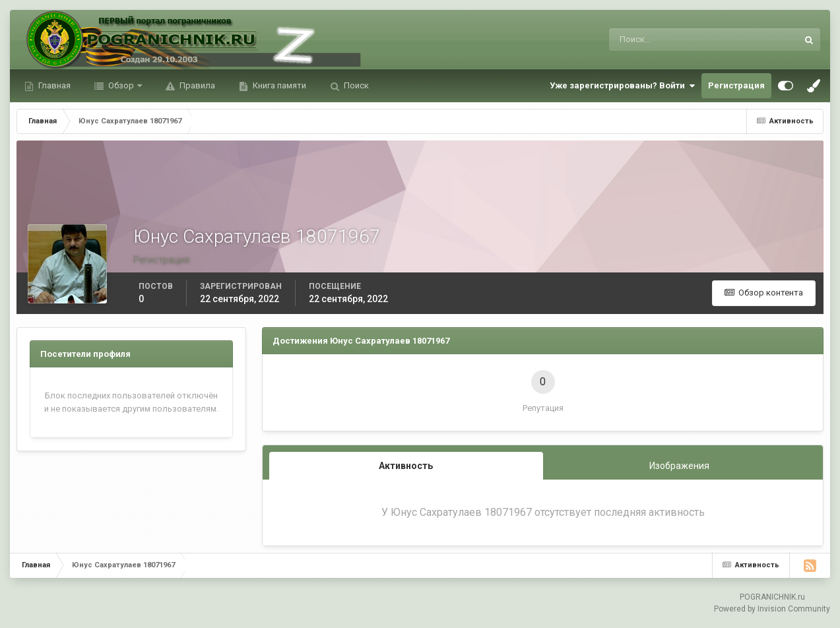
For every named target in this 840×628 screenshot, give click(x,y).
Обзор (121, 85)
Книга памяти (278, 85)
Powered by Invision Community (772, 609)
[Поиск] (649, 40)
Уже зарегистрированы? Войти (622, 86)
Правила (196, 85)
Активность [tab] (406, 466)
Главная (53, 85)
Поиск (355, 85)
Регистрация (736, 85)
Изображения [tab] (679, 466)
